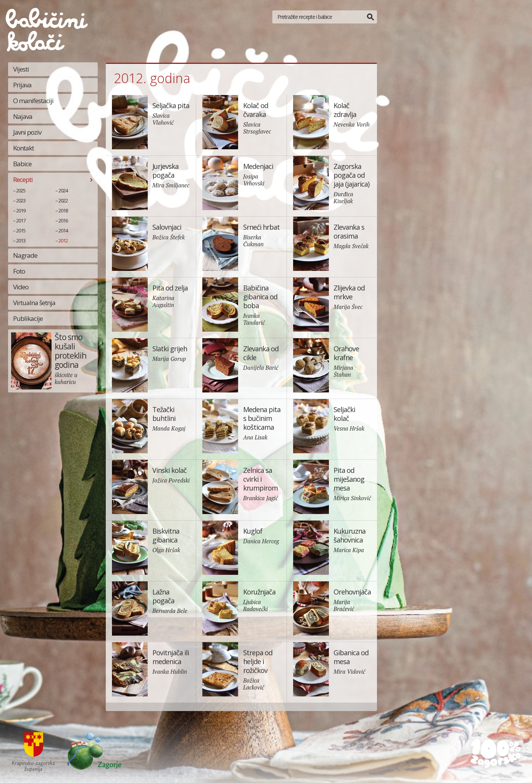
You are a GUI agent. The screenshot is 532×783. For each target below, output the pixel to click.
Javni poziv (27, 132)
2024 (63, 190)
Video (21, 287)
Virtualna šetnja (34, 303)
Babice (22, 164)
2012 (63, 240)
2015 (21, 230)
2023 (21, 200)
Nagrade (25, 255)
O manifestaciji (33, 101)
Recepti (23, 179)
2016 (63, 220)
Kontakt (23, 148)
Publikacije (28, 318)
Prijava (22, 85)
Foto (19, 271)
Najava (23, 116)
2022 (63, 200)
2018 (63, 210)
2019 (21, 210)
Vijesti (21, 69)
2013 (21, 240)
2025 (21, 190)
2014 (63, 230)
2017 (21, 220)
